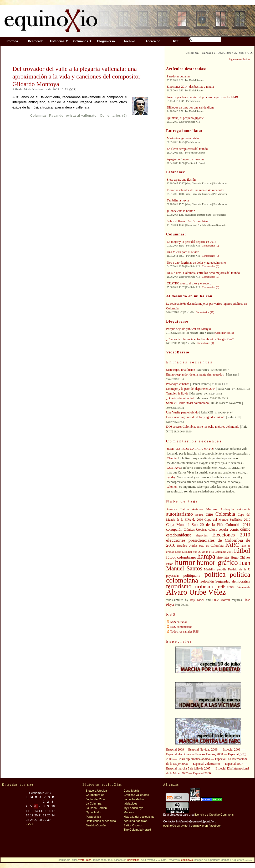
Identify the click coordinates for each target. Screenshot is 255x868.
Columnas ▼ (82, 41)
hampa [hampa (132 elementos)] (206, 556)
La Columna (93, 803)
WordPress (85, 860)
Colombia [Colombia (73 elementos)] (225, 514)
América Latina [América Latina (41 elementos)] (177, 509)
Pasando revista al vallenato (73, 116)
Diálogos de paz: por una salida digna (190, 107)
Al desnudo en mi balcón (189, 296)
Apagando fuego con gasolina (185, 159)
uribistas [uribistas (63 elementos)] (226, 587)
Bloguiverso (106, 41)
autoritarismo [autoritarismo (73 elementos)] (180, 514)
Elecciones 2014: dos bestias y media (190, 87)
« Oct (29, 824)
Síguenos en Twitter (240, 59)
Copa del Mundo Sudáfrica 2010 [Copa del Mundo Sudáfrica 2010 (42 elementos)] (227, 520)
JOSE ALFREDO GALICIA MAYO (190, 449)
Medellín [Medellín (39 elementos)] (210, 569)
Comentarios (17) (205, 312)
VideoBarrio (178, 352)
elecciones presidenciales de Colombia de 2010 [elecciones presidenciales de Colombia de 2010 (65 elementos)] (208, 543)
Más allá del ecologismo (139, 817)
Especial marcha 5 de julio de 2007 (188, 768)
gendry (171, 477)
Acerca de (153, 41)
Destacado (36, 41)
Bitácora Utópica (96, 791)
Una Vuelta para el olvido (183, 252)
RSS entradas (178, 622)
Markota (129, 812)
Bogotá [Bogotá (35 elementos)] (199, 515)
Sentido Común (96, 825)
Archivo (130, 41)
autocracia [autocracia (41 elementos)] (244, 509)
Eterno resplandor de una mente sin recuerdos (195, 190)
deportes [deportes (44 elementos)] (202, 535)
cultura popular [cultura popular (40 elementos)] (218, 530)
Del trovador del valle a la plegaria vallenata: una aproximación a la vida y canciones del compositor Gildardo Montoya (76, 76)
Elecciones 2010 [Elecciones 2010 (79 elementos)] (231, 535)
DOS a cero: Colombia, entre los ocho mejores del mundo (203, 273)
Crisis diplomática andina (194, 759)
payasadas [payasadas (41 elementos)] (173, 576)
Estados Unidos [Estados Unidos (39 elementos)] (187, 546)
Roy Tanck (197, 600)
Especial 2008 (232, 749)
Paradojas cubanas (178, 76)
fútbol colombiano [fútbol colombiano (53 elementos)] (181, 557)
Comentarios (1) (205, 343)
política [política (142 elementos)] (215, 574)
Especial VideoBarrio (206, 764)
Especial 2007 (234, 764)
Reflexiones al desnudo (101, 821)
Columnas (39, 116)
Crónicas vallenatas (136, 795)
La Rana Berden (96, 808)
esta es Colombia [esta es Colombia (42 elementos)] (211, 546)
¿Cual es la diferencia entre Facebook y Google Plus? (200, 339)
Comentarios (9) (113, 116)
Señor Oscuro (132, 825)
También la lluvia (178, 200)
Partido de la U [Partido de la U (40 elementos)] (239, 569)
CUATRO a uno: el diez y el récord (189, 283)
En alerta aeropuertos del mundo (187, 149)
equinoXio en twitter (176, 826)
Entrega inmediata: (184, 131)
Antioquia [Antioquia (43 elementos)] (227, 509)
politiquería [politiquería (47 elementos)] (192, 576)
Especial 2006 (202, 773)
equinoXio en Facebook (206, 826)
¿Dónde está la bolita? (181, 211)
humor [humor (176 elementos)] (185, 562)
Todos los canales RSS (184, 632)
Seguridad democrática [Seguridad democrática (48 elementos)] (233, 581)
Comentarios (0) (210, 246)
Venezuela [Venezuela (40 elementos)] (244, 587)
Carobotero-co (95, 795)
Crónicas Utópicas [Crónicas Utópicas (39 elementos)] (195, 530)
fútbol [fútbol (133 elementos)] (242, 551)
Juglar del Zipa (95, 799)
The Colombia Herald (137, 830)
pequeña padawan (136, 821)
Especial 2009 (175, 749)
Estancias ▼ (59, 41)
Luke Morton (221, 600)
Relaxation (133, 860)
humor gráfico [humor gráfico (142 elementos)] (217, 563)
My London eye (133, 808)
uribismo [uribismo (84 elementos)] (205, 586)
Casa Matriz (131, 791)
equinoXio (187, 860)
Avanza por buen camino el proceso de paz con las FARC (203, 97)
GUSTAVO (174, 468)
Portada (12, 41)
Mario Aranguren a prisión (183, 138)
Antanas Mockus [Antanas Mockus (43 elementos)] (205, 509)
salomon (172, 487)
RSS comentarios (181, 627)
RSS (176, 41)
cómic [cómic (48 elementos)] (234, 529)
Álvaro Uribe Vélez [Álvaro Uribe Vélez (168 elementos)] (196, 592)
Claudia (172, 458)
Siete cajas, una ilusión (181, 180)
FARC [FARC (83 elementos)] (232, 545)
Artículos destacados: (186, 69)
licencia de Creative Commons (214, 815)
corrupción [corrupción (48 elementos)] (174, 529)
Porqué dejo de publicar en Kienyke (189, 329)
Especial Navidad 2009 (203, 749)
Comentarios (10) (225, 333)
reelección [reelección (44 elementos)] (207, 581)
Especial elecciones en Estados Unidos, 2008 (195, 754)
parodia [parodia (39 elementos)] (221, 569)
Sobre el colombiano (188, 221)
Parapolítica (93, 817)
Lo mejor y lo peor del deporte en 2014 (191, 242)
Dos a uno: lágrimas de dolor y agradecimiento (196, 263)
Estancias (175, 172)
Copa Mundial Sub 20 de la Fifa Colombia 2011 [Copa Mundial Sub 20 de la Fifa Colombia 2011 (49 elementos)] (208, 525)
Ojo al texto (93, 812)
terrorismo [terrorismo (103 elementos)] (179, 586)
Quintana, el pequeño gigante (185, 118)
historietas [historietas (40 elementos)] (223, 558)
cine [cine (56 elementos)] (209, 514)
